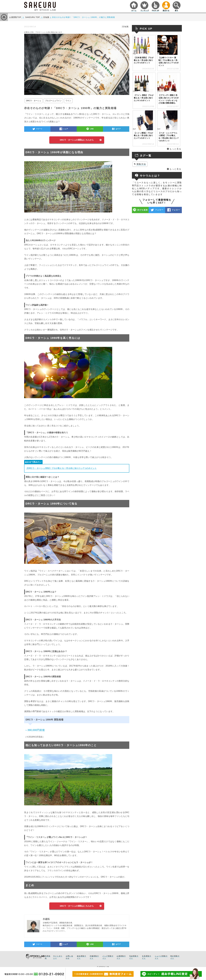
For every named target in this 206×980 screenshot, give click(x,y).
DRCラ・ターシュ (34, 101)
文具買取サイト (147, 957)
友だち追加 (143, 210)
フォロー (159, 210)
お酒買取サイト (121, 957)
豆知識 (125, 27)
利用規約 (48, 957)
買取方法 (141, 164)
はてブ (118, 129)
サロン (118, 852)
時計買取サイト (175, 957)
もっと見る (175, 149)
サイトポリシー (58, 957)
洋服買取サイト (94, 957)
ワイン (68, 101)
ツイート (39, 129)
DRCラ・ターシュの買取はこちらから (77, 140)
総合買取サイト (82, 957)
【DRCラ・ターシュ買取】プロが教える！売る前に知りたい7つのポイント (61, 468)
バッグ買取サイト (108, 957)
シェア (66, 129)
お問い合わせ (69, 957)
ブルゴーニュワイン (53, 101)
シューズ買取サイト (161, 957)
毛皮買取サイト (134, 957)
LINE (92, 129)
